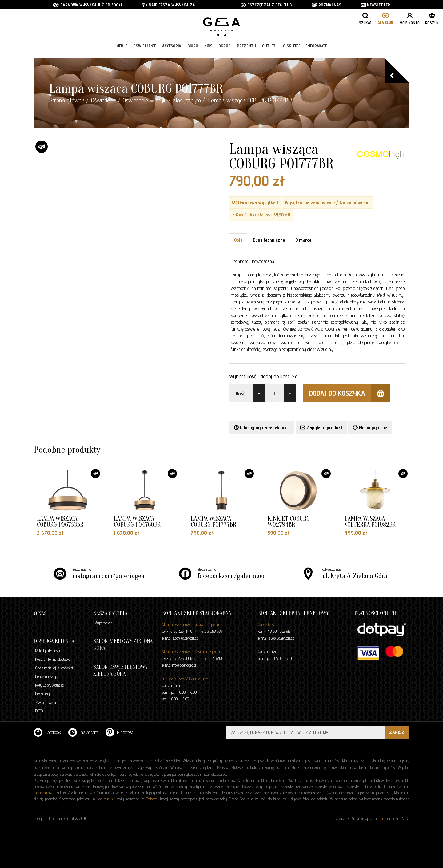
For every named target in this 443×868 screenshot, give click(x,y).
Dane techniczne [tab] (269, 240)
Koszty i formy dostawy (53, 659)
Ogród (225, 50)
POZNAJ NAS (326, 5)
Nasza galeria (110, 614)
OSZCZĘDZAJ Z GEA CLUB (266, 5)
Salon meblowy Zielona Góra (123, 645)
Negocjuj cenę (370, 428)
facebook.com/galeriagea (232, 576)
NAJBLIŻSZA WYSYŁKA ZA (169, 5)
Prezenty (246, 50)
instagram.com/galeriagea (108, 576)
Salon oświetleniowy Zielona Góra (120, 670)
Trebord (152, 799)
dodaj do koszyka (349, 393)
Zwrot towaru (46, 702)
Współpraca (103, 623)
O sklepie (292, 50)
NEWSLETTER (375, 5)
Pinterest (119, 732)
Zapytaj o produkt (321, 428)
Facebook (47, 732)
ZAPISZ (397, 732)
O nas (40, 614)
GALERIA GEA (224, 25)
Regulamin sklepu (47, 676)
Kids (208, 50)
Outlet (269, 50)
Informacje (317, 50)
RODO (39, 711)
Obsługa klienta (54, 641)
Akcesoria (172, 50)
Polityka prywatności (50, 685)
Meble (122, 50)
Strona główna (67, 100)
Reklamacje (43, 694)
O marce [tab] (303, 240)
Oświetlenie (145, 50)
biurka (108, 799)
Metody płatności (48, 651)
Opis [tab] (238, 240)
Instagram (83, 732)
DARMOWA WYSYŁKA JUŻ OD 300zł (88, 5)
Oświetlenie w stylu (145, 100)
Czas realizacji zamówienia (55, 668)
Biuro (193, 50)
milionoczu (390, 818)
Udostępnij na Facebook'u (262, 428)
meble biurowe (44, 793)
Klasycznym (187, 100)
